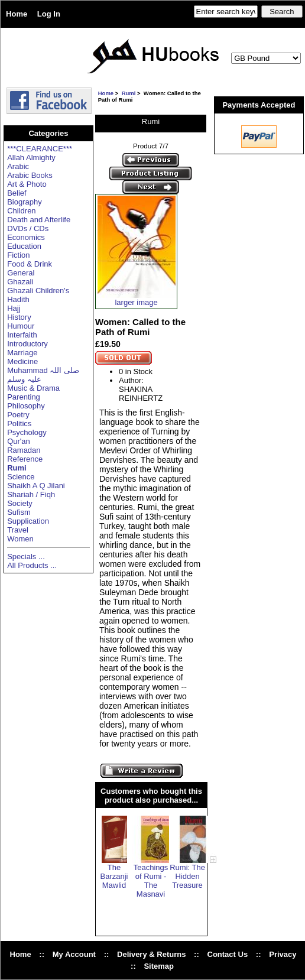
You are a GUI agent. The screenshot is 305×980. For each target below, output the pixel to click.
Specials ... (26, 556)
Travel (18, 530)
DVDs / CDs (28, 228)
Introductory (27, 344)
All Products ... (32, 565)
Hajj (14, 308)
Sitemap (159, 966)
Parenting (24, 397)
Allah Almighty (31, 158)
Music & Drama (33, 388)
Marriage (22, 353)
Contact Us (228, 954)
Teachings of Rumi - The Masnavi (151, 881)
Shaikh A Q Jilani (36, 486)
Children (21, 211)
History (19, 317)
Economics (26, 237)
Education (24, 246)
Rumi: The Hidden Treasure (187, 876)
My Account (74, 954)
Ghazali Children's (38, 291)
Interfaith (22, 335)
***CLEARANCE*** (40, 149)
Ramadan (24, 450)
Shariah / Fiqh (31, 494)
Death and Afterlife (39, 220)
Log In (49, 14)
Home (17, 14)
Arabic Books (30, 175)
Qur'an (19, 441)
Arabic (18, 166)
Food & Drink (30, 264)
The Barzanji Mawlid (114, 876)
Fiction (18, 255)
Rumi (129, 93)
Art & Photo (27, 184)
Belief (17, 193)
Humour (21, 326)
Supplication (28, 521)
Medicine (22, 361)
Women (20, 539)
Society (20, 503)
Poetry (18, 415)
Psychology (27, 432)
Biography (25, 202)
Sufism (19, 512)
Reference (25, 459)
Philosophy (26, 406)
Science (21, 477)
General (21, 273)
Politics (19, 424)
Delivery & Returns (151, 954)
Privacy (283, 954)
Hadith (18, 299)
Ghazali (20, 282)
